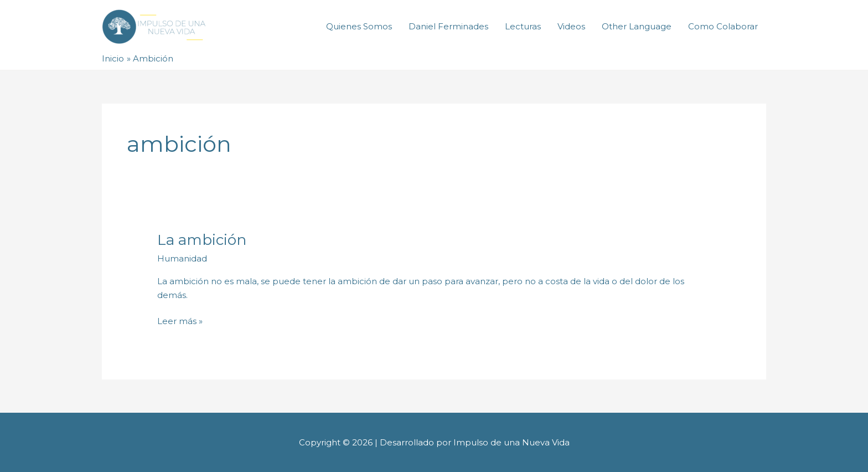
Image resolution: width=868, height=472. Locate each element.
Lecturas (523, 26)
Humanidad (182, 258)
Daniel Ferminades (448, 26)
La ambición (202, 240)
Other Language (637, 26)
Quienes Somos (359, 26)
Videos (571, 26)
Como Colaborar (723, 26)
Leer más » (180, 320)
